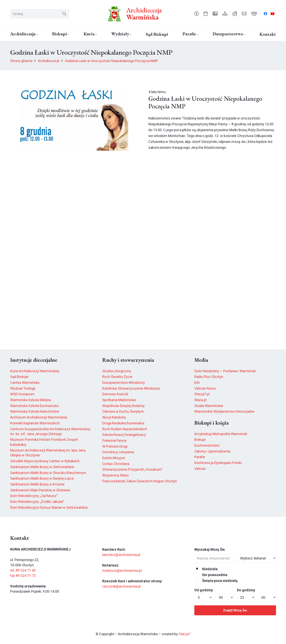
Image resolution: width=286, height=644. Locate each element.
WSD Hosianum (22, 394)
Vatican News (205, 388)
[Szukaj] (39, 14)
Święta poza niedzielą (216, 581)
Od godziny (204, 590)
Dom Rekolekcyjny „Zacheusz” (34, 496)
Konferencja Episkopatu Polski (218, 463)
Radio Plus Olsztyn (209, 377)
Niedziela (206, 569)
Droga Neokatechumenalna (123, 423)
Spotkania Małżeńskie (119, 400)
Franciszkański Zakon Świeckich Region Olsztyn (140, 481)
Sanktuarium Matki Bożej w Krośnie (37, 484)
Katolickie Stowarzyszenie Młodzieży (131, 388)
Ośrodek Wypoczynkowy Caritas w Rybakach (45, 461)
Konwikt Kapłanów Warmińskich (35, 423)
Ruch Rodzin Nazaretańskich (125, 429)
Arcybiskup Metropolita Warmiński (221, 434)
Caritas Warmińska (25, 383)
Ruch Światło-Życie (117, 377)
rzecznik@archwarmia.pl (121, 586)
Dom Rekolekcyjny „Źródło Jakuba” (37, 502)
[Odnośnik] (197, 13)
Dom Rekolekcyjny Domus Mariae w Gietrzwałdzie (49, 507)
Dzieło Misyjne (114, 458)
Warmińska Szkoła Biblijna (30, 400)
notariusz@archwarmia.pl (122, 571)
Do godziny (246, 590)
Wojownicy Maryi (115, 475)
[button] (37, 35)
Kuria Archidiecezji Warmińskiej (35, 371)
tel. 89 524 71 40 (23, 570)
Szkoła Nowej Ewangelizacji (124, 435)
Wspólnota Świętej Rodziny (123, 406)
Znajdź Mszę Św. (235, 610)
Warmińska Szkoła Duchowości (35, 406)
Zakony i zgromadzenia (212, 451)
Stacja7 (185, 634)
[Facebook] (265, 14)
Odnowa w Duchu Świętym (123, 411)
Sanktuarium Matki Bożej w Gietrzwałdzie (42, 467)
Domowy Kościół (115, 394)
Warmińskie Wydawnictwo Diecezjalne (224, 411)
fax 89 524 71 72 (23, 576)
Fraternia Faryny (114, 440)
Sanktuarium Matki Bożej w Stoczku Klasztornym (48, 473)
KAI (197, 383)
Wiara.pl (200, 400)
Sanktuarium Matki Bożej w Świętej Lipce (42, 478)
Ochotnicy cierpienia (118, 452)
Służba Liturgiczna (117, 371)
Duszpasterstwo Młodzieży (124, 383)
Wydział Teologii (23, 388)
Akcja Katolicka (114, 417)
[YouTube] (273, 14)
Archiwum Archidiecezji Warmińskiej (39, 417)
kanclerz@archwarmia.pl (121, 555)
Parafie (200, 457)
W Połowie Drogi (115, 446)
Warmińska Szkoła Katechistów (35, 411)
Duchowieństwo (207, 445)
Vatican (200, 469)
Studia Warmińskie (209, 406)
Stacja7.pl (202, 394)
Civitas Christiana (116, 464)
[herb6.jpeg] (115, 14)
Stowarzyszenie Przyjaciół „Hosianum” (132, 469)
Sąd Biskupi (19, 377)
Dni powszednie (211, 575)
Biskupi (200, 440)
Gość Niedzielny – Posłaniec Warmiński (225, 371)
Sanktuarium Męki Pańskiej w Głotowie (40, 490)
